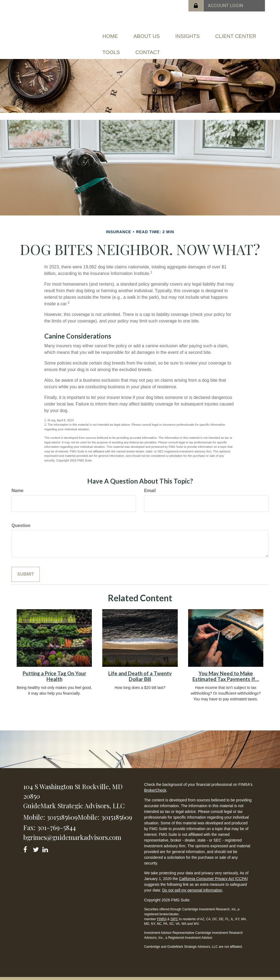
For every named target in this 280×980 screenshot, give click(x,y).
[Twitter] (37, 841)
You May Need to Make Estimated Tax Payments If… (226, 668)
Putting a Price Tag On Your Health (54, 668)
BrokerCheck (155, 782)
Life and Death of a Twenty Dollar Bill (140, 668)
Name (17, 482)
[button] (154, 34)
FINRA (162, 911)
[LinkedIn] (46, 841)
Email (150, 482)
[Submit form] (26, 566)
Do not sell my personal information (192, 882)
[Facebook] (27, 841)
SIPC (174, 911)
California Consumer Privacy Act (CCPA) (214, 871)
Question (21, 517)
